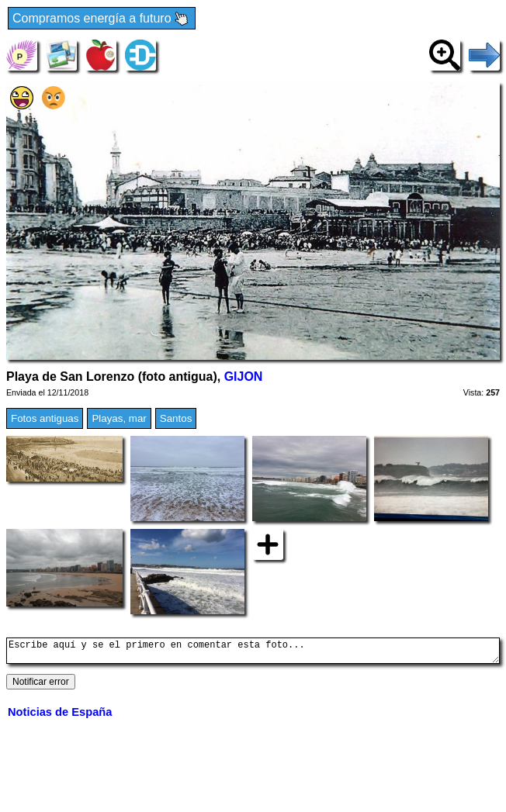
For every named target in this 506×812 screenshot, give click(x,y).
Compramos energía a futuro (102, 19)
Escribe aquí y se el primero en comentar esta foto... (253, 653)
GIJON (244, 377)
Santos (176, 418)
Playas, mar (119, 418)
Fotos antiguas (45, 418)
